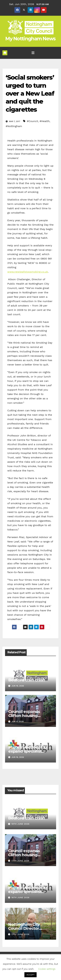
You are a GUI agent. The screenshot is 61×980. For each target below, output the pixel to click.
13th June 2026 (20, 934)
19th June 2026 (20, 824)
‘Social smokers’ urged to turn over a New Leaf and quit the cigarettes (30, 93)
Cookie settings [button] (47, 969)
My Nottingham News (30, 39)
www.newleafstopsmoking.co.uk (28, 272)
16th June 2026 (20, 898)
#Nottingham (14, 126)
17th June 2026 (20, 861)
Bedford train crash (27, 680)
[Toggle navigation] (33, 53)
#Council (32, 121)
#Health (44, 121)
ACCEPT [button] (30, 975)
